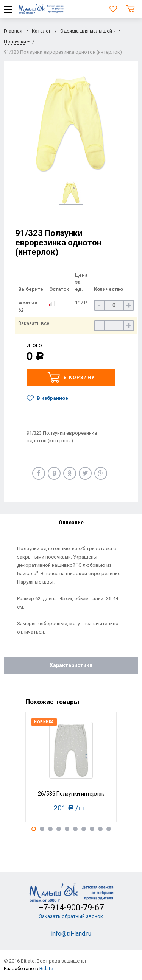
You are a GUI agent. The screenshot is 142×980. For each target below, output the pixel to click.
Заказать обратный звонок (71, 916)
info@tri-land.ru (71, 934)
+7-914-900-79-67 (71, 907)
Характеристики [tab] (71, 665)
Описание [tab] (71, 523)
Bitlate (46, 968)
